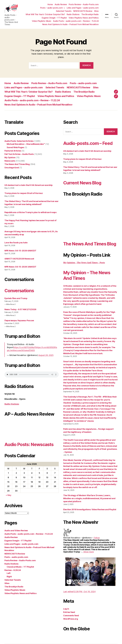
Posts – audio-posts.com (52, 8)
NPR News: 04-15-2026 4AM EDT (20, 251)
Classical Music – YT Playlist (20, 567)
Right (9, 577)
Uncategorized (12, 168)
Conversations (19, 291)
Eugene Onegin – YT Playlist (54, 18)
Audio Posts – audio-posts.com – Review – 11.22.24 (76, 21)
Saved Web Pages (15, 147)
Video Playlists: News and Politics (84, 18)
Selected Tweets (64, 11)
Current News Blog (82, 183)
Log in (66, 609)
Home (50, 4)
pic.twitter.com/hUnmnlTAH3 (21, 350)
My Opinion (10, 157)
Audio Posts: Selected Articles (19, 141)
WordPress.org (71, 619)
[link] (97, 538)
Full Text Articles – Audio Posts (19, 154)
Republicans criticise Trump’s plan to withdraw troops (30, 212)
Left (9, 573)
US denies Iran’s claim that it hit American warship (28, 185)
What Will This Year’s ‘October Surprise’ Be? (45, 14)
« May (9, 495)
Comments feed (71, 616)
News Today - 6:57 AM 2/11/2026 (20, 309)
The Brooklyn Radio (90, 14)
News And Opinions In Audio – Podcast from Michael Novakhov (70, 24)
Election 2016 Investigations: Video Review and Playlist (90, 509)
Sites (96, 11)
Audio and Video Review (16, 531)
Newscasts (10, 161)
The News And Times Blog (17, 164)
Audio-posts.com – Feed (88, 143)
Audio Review (61, 4)
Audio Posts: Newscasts (29, 444)
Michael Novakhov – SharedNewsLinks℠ (26, 144)
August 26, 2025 (46, 355)
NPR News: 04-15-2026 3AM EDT (20, 267)
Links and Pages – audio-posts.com (83, 8)
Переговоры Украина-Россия (19, 320)
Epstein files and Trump (16, 298)
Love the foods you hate (16, 243)
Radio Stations (73, 14)
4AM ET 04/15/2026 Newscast (19, 259)
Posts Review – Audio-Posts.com (84, 4)
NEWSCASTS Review (83, 11)
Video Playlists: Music (42, 21)
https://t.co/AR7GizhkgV (25, 347)
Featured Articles (13, 151)
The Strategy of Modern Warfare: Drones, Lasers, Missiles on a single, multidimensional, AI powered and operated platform (89, 498)
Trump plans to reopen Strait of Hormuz (24, 193)
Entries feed (69, 612)
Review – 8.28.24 (13, 570)
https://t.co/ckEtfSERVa (46, 347)
